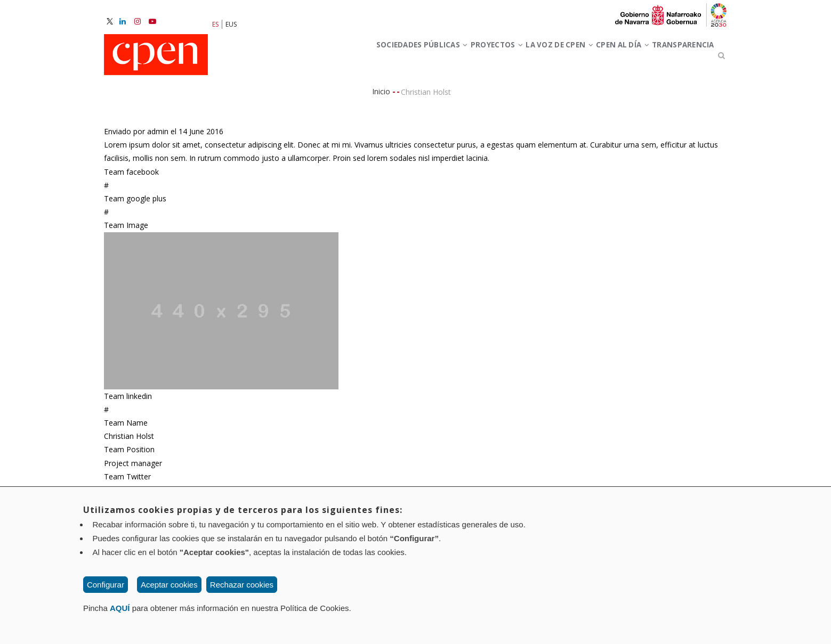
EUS (231, 24)
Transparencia (676, 58)
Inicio (381, 96)
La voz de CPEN (519, 58)
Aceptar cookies (169, 585)
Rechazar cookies (242, 585)
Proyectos (441, 58)
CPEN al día (599, 58)
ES (215, 24)
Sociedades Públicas (350, 58)
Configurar (106, 585)
